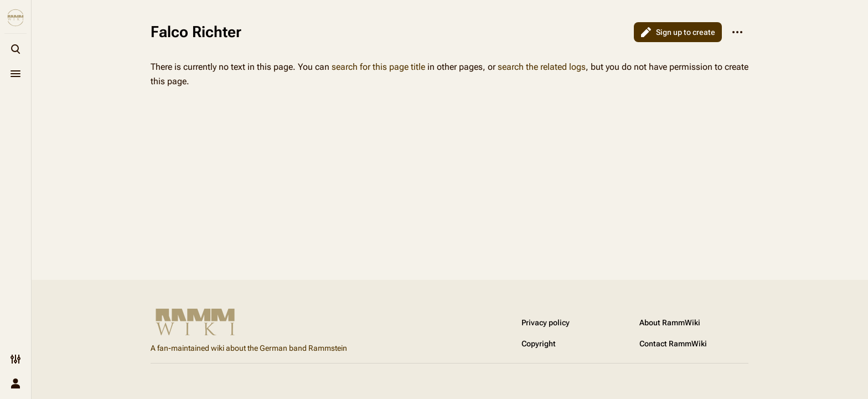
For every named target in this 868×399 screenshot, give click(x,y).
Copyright (539, 344)
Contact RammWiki (673, 344)
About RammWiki (670, 323)
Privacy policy (546, 323)
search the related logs (542, 67)
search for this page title (378, 67)
